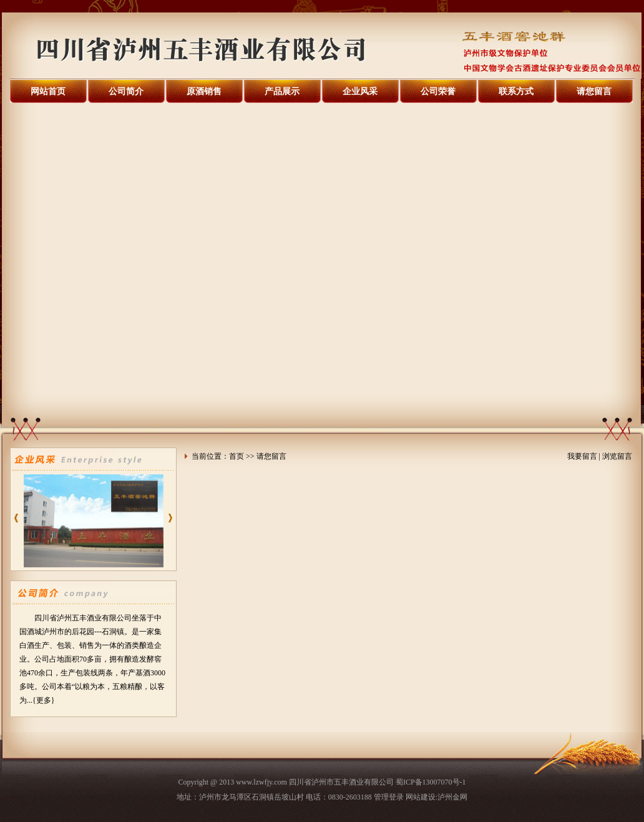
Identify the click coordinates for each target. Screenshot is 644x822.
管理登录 (389, 797)
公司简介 (126, 91)
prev (19, 522)
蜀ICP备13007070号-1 (431, 782)
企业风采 (360, 91)
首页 (237, 456)
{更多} (44, 700)
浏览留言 (617, 456)
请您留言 (594, 91)
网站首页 (48, 91)
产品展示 (282, 91)
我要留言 (582, 456)
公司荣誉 (438, 91)
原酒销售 (204, 91)
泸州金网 (452, 797)
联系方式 (516, 91)
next (173, 522)
